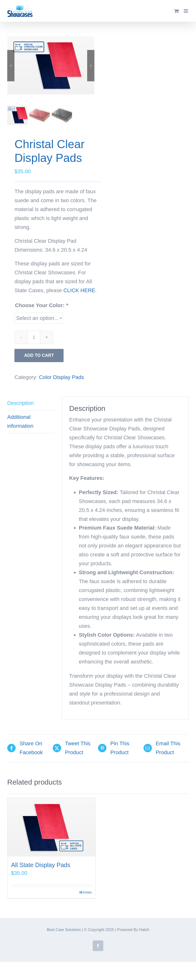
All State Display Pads (41, 864)
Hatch (144, 929)
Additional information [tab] (20, 421)
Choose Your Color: (41, 305)
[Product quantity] (34, 337)
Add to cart (39, 355)
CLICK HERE (79, 290)
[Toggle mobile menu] (186, 11)
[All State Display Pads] (51, 827)
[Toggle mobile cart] (176, 11)
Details (87, 892)
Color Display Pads (62, 377)
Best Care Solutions (64, 929)
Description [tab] (20, 403)
